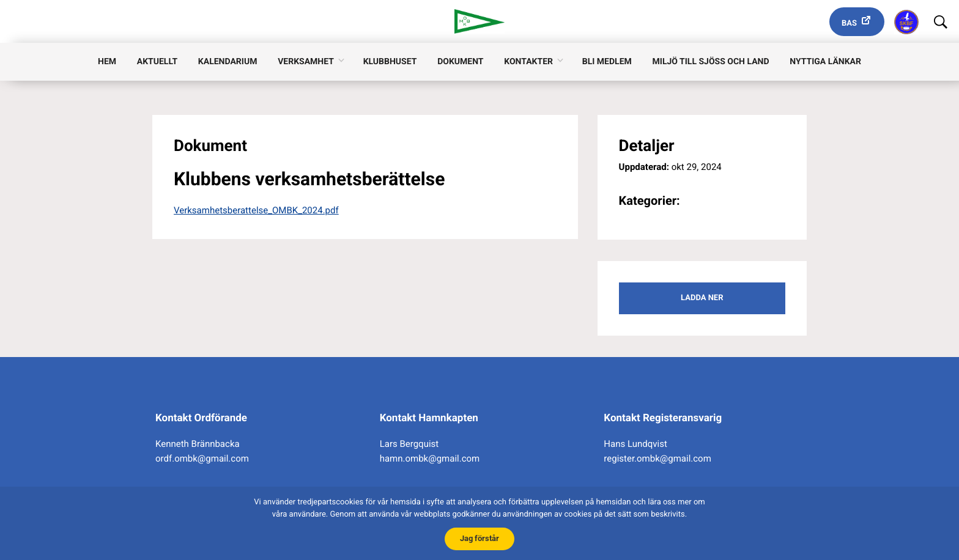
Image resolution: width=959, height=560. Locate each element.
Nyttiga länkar (825, 62)
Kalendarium (228, 62)
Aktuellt (157, 62)
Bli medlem (607, 62)
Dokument (460, 62)
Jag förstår (480, 538)
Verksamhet (306, 62)
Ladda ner (702, 298)
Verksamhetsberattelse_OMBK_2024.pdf (256, 210)
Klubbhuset (390, 62)
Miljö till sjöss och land (711, 62)
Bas (849, 24)
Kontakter (528, 62)
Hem (107, 62)
